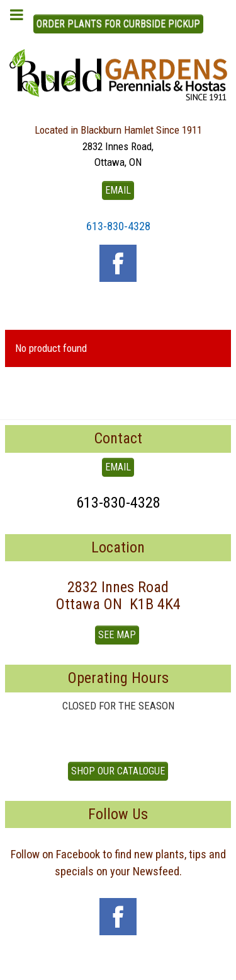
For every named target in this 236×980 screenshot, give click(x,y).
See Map (117, 635)
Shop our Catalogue (118, 771)
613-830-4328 (118, 226)
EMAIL (118, 190)
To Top (118, 966)
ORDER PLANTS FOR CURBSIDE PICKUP (118, 24)
